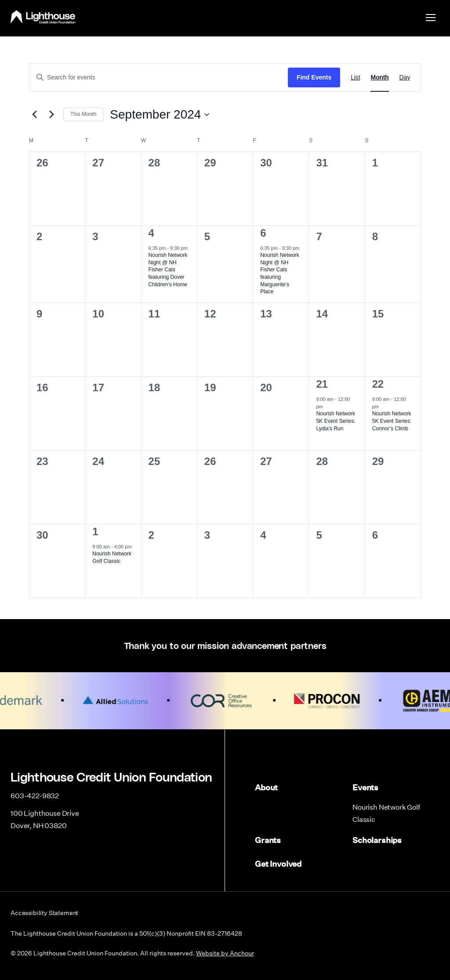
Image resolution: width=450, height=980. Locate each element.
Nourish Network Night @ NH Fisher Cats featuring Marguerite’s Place (280, 273)
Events (365, 787)
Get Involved (278, 861)
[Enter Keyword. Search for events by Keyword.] (159, 77)
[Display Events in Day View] (405, 77)
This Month (83, 114)
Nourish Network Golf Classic (386, 812)
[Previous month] (34, 115)
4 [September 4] (151, 233)
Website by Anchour (225, 949)
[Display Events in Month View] (379, 77)
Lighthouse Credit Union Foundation (43, 17)
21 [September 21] (322, 384)
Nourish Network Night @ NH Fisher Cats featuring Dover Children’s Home (168, 270)
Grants (268, 838)
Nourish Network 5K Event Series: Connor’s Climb (392, 421)
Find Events (314, 77)
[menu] (431, 17)
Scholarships (377, 838)
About (266, 787)
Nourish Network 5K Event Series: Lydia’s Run (336, 421)
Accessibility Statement (44, 908)
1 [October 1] (95, 531)
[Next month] (51, 115)
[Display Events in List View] (355, 77)
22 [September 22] (378, 384)
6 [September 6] (263, 233)
